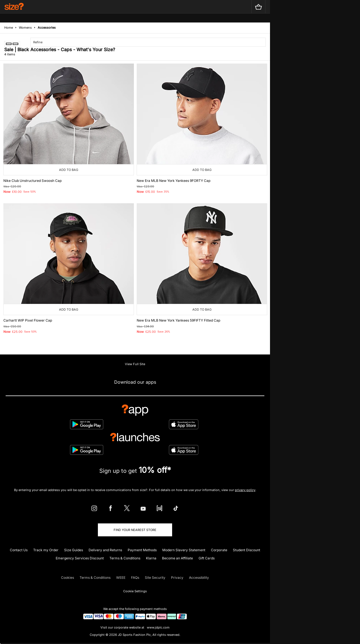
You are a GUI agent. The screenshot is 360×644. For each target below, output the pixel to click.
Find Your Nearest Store (135, 530)
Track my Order (46, 550)
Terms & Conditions (125, 558)
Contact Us (19, 550)
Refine (38, 42)
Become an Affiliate (177, 558)
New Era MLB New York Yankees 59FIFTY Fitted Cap (178, 320)
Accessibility (199, 578)
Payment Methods (142, 550)
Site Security (155, 578)
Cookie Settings (135, 591)
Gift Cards (207, 558)
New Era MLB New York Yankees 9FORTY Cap (174, 181)
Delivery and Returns (105, 550)
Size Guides (74, 550)
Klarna (151, 558)
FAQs (135, 578)
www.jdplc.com (158, 627)
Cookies (67, 578)
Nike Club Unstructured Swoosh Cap (32, 181)
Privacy (177, 578)
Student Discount (247, 550)
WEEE (121, 578)
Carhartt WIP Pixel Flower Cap (28, 320)
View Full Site (135, 364)
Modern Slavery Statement (184, 550)
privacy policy (245, 490)
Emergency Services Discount (80, 558)
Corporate (219, 550)
